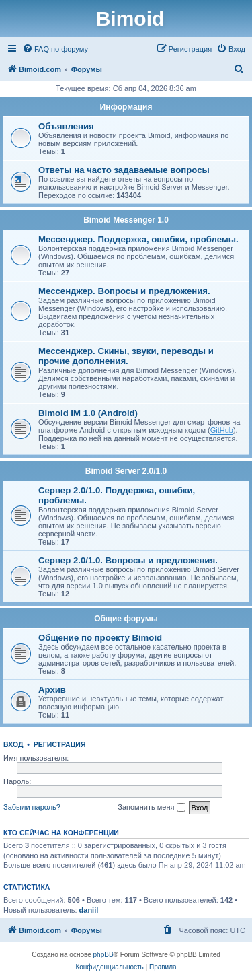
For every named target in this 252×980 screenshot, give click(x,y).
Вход (13, 744)
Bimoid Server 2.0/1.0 (126, 471)
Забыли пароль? (32, 807)
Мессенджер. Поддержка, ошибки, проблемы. (138, 239)
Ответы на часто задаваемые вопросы (124, 170)
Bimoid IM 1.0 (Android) (88, 413)
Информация (126, 107)
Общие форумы (126, 619)
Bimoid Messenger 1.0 (126, 220)
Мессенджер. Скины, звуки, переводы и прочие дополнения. (126, 356)
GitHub (222, 430)
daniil (89, 910)
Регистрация (60, 744)
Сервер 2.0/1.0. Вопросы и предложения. (128, 560)
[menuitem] (55, 49)
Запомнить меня (151, 808)
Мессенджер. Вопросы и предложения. (124, 291)
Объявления (66, 126)
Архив (52, 690)
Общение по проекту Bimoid (100, 638)
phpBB (103, 955)
